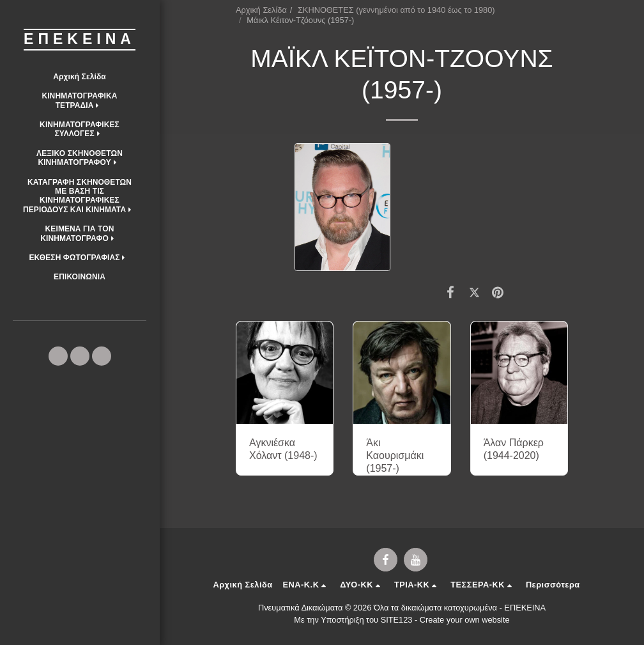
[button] (80, 101)
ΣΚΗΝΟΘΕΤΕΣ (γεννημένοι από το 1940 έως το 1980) (396, 10)
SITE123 (397, 620)
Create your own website (465, 620)
